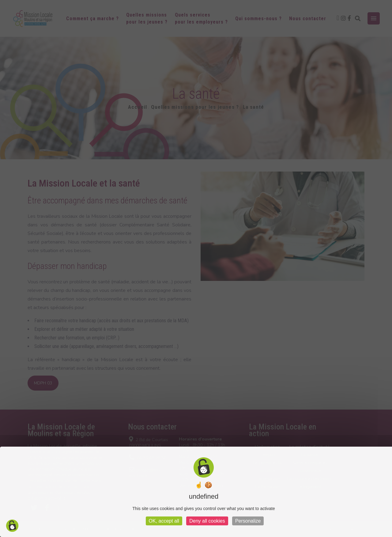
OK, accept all (164, 521)
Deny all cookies (207, 521)
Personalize (248, 521)
